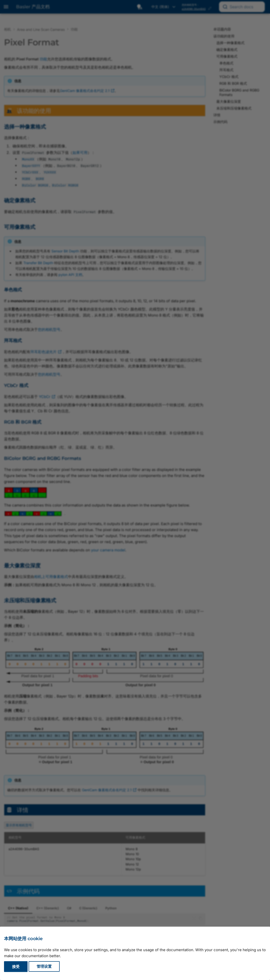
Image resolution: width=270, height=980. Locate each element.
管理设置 (44, 967)
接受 (16, 967)
